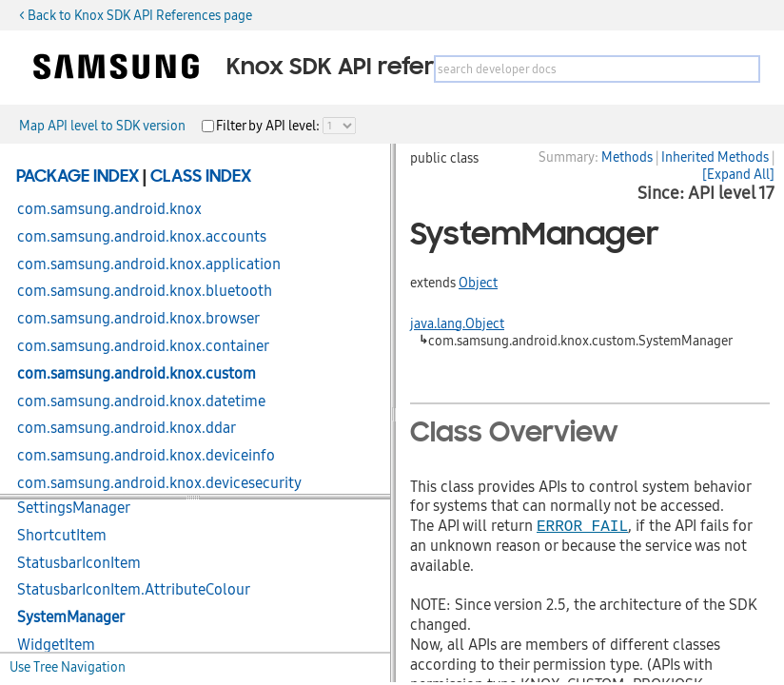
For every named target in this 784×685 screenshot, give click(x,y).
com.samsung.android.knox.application (149, 264)
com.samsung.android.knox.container (143, 346)
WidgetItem (56, 645)
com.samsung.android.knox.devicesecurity (159, 483)
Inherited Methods (715, 157)
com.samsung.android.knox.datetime (141, 401)
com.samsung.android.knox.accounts (142, 237)
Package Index (78, 177)
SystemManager (71, 617)
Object (478, 283)
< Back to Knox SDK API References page (136, 15)
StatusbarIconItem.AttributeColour (134, 590)
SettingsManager (74, 508)
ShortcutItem (62, 536)
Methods (627, 157)
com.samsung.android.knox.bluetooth (145, 291)
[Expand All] (738, 174)
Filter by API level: (269, 126)
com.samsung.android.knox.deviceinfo (146, 456)
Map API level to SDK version (102, 126)
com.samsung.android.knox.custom (137, 374)
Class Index (201, 177)
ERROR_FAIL (582, 525)
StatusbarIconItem (79, 563)
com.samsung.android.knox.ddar (127, 428)
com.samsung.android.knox (109, 209)
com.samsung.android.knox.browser (138, 319)
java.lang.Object (457, 323)
